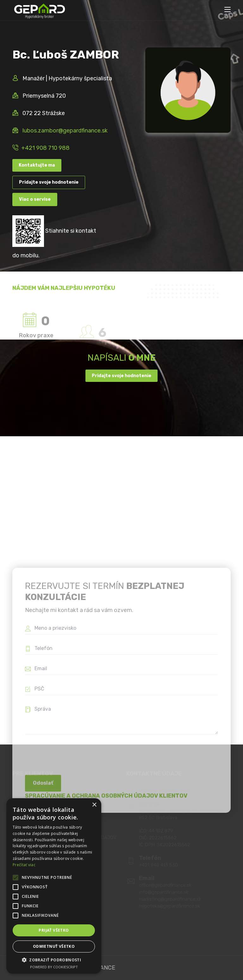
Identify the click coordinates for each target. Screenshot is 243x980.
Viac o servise (35, 199)
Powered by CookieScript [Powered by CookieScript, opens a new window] (54, 967)
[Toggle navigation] (227, 10)
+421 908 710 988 (45, 148)
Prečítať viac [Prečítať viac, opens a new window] (24, 865)
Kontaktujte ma (37, 165)
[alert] (54, 886)
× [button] (94, 805)
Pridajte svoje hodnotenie (49, 182)
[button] (54, 960)
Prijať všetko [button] (54, 930)
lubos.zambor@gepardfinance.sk (65, 131)
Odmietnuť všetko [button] (54, 946)
